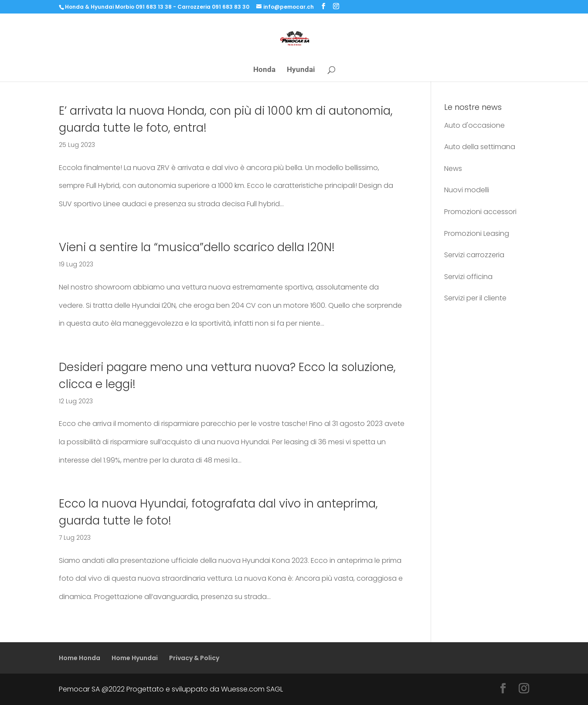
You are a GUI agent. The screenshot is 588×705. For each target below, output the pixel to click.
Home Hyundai (135, 658)
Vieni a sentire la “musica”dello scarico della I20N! (197, 247)
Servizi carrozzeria (474, 255)
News (453, 169)
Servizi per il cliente (475, 298)
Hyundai (301, 70)
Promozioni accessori (480, 212)
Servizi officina (468, 277)
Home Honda (80, 658)
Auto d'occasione (474, 125)
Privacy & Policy (194, 658)
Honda (264, 70)
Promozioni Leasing (477, 233)
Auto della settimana (480, 147)
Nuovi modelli (467, 190)
